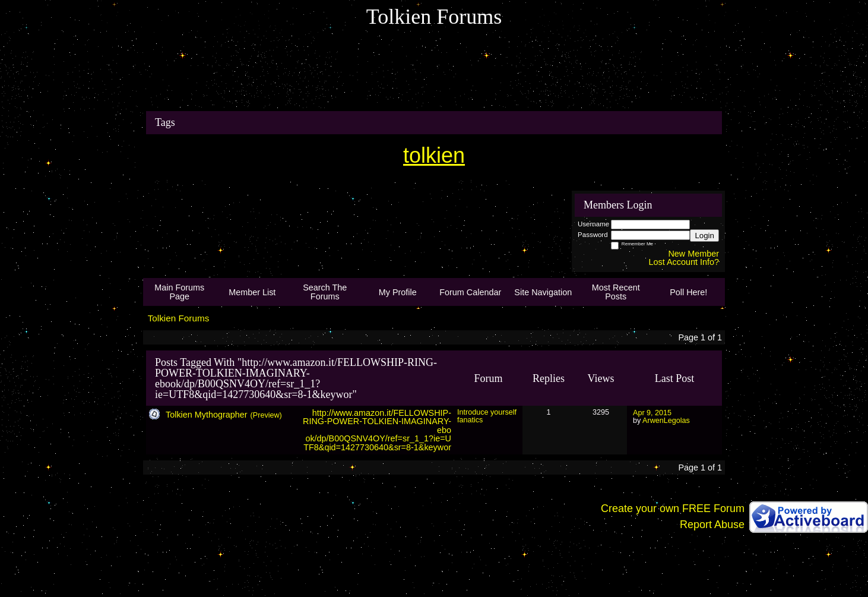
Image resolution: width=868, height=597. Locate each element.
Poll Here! (688, 292)
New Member (693, 254)
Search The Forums (325, 292)
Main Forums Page (179, 292)
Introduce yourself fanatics (487, 416)
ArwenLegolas (666, 421)
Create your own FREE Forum (673, 508)
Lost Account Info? (684, 262)
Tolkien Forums (179, 318)
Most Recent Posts (616, 292)
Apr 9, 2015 (652, 413)
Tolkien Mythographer (207, 415)
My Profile (398, 292)
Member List (252, 292)
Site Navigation (543, 292)
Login (704, 236)
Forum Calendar (470, 292)
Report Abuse (712, 525)
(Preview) (266, 415)
